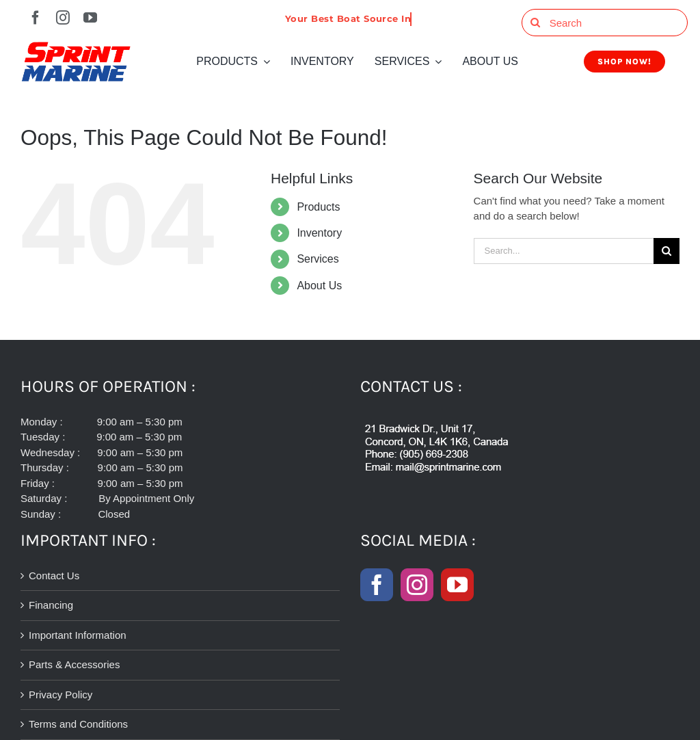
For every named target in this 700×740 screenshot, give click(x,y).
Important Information (78, 635)
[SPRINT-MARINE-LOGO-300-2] (76, 47)
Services (318, 259)
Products (318, 207)
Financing (51, 605)
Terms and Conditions (78, 724)
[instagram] (63, 18)
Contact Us (54, 576)
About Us (319, 286)
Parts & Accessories (74, 664)
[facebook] (36, 18)
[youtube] (90, 18)
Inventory (319, 233)
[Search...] (564, 251)
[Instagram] (417, 585)
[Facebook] (377, 585)
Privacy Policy (60, 695)
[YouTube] (457, 585)
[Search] (605, 23)
